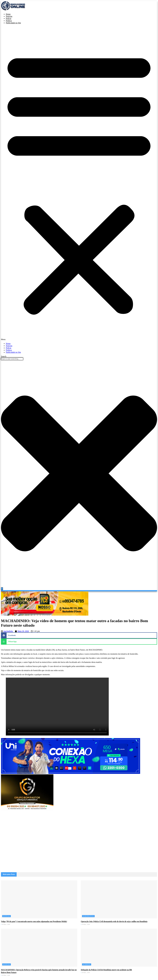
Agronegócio (88, 916)
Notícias (9, 346)
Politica (9, 350)
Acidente (87, 964)
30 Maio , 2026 (5, 924)
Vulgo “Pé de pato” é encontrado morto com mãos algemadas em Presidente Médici (34, 921)
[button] (79, 183)
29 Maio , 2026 (85, 924)
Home (8, 344)
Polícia (8, 348)
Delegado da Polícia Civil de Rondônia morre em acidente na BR (106, 970)
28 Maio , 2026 (85, 972)
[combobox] (12, 359)
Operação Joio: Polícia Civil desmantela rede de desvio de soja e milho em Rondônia (114, 921)
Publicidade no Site (13, 23)
